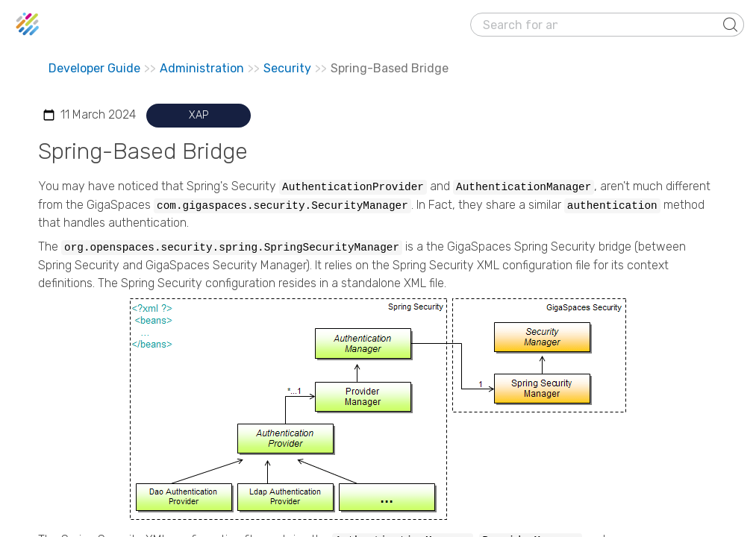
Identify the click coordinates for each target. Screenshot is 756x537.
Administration (202, 68)
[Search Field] (607, 25)
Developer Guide (94, 68)
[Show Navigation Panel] (736, 25)
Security (287, 68)
